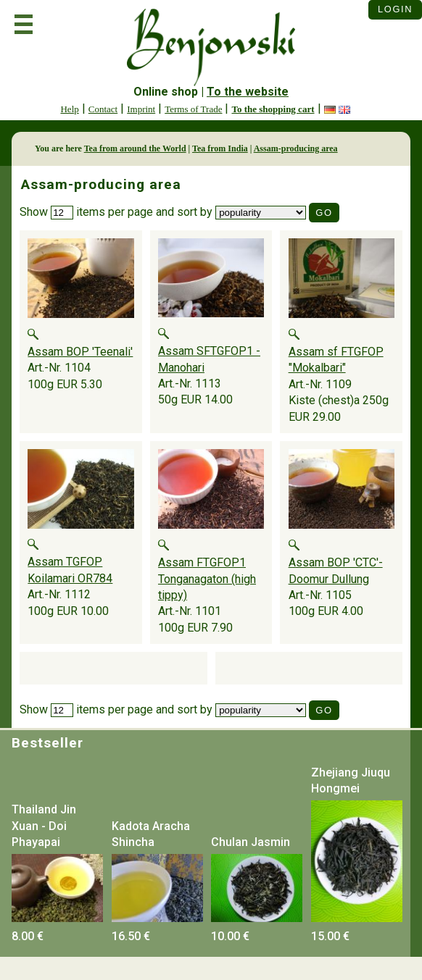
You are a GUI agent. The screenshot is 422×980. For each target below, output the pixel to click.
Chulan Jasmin (251, 842)
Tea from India (220, 148)
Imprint (141, 109)
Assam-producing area (296, 148)
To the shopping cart (273, 109)
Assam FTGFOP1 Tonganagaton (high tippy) (207, 579)
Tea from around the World (135, 148)
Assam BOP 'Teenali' (80, 352)
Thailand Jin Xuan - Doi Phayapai (44, 826)
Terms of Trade (193, 109)
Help (69, 109)
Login (395, 9)
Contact (103, 109)
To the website (248, 92)
